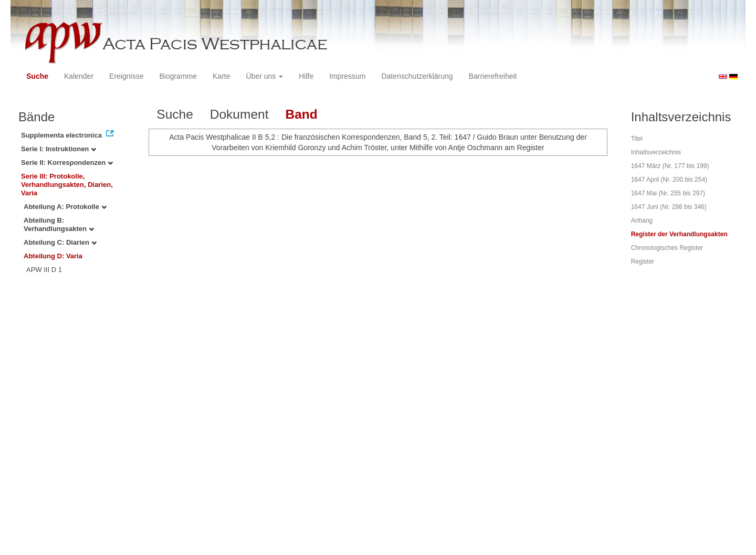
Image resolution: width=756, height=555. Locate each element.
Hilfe (306, 76)
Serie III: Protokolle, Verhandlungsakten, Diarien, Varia (67, 185)
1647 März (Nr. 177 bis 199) (670, 166)
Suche (37, 76)
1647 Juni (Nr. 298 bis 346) (669, 207)
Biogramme (178, 76)
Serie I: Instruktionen (59, 149)
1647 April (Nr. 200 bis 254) (669, 180)
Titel (637, 139)
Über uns (265, 76)
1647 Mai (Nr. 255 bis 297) (668, 193)
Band (301, 114)
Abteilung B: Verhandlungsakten (59, 224)
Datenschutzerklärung (417, 76)
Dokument (239, 114)
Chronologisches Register (667, 248)
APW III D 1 (44, 270)
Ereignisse (126, 76)
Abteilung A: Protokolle (65, 207)
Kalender (79, 76)
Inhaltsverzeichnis (656, 152)
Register (643, 261)
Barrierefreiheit (493, 76)
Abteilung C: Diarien (60, 242)
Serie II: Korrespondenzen (67, 163)
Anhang (642, 221)
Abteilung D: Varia (53, 256)
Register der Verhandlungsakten (679, 234)
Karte (221, 76)
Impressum (347, 76)
